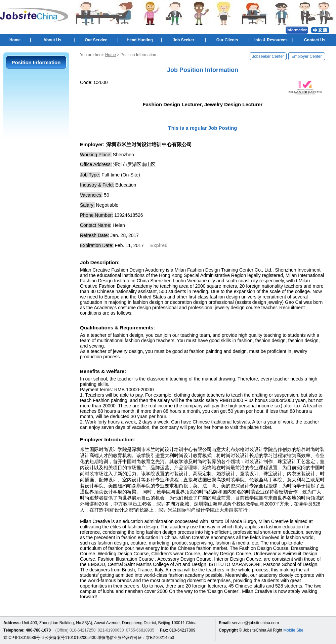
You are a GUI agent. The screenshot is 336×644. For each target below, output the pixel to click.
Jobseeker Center (268, 56)
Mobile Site (293, 630)
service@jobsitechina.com (255, 623)
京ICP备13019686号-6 (24, 638)
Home (15, 40)
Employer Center (306, 56)
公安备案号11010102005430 (70, 638)
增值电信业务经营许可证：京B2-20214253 (136, 638)
